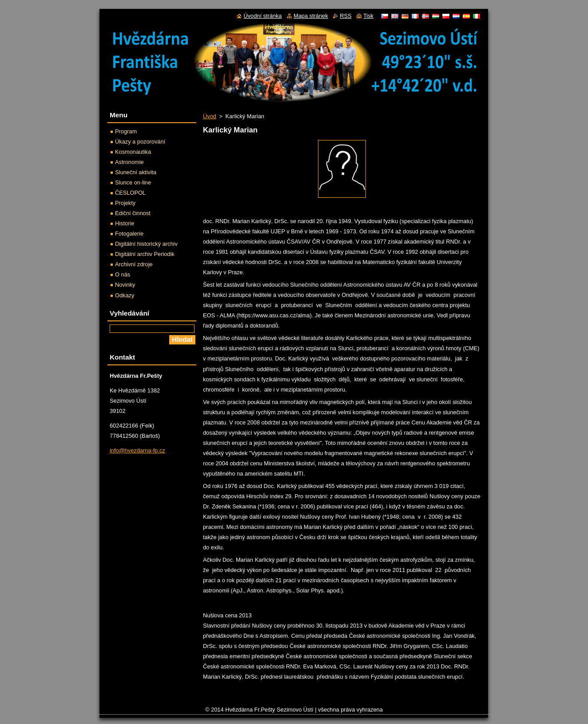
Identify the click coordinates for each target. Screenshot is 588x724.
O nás (123, 274)
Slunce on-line (133, 182)
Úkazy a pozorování (140, 142)
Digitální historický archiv (146, 244)
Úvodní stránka (262, 16)
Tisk (368, 16)
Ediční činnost (133, 213)
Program (126, 131)
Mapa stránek (311, 16)
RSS (346, 16)
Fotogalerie (129, 234)
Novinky (125, 285)
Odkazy (125, 295)
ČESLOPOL (130, 193)
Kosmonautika (133, 152)
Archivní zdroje (134, 264)
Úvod (210, 116)
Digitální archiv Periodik (145, 254)
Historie (125, 223)
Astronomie (129, 162)
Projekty (125, 203)
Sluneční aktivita (136, 172)
